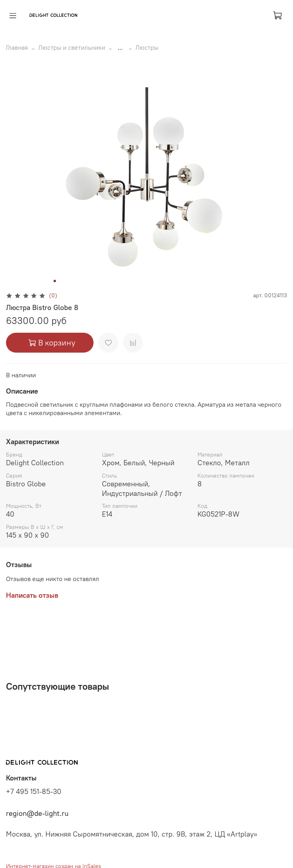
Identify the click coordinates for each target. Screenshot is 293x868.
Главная (17, 47)
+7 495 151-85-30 (34, 792)
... (120, 47)
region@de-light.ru (37, 813)
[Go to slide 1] (55, 281)
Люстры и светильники (72, 47)
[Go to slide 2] (61, 281)
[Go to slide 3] (66, 281)
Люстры (147, 47)
